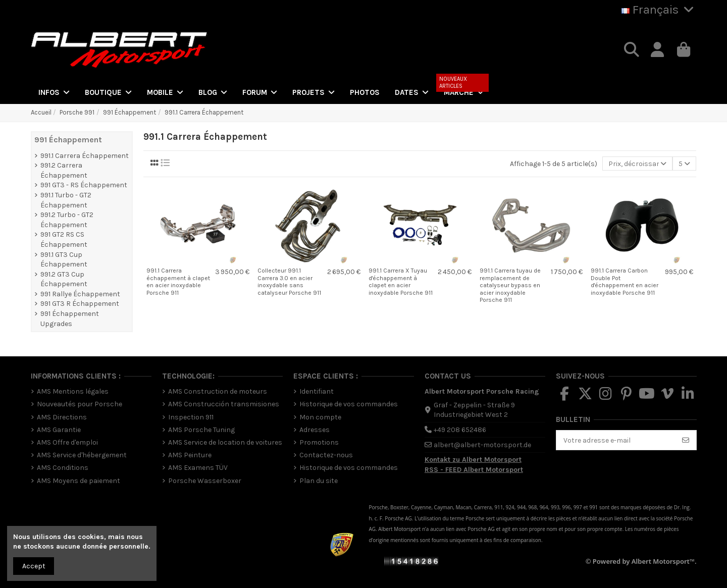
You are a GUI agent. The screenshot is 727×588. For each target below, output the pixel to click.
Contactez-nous (326, 455)
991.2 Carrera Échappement (64, 170)
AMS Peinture (190, 455)
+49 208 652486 (460, 430)
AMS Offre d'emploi (67, 442)
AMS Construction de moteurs (218, 391)
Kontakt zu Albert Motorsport (473, 460)
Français (659, 10)
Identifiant (317, 391)
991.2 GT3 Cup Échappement (64, 279)
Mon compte (320, 417)
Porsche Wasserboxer (205, 481)
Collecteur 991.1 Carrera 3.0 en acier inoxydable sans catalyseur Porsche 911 (289, 281)
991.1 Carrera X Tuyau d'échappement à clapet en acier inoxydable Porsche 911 (401, 281)
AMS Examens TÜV (198, 468)
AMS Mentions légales (73, 391)
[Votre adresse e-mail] (616, 440)
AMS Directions (62, 417)
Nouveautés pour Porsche (80, 404)
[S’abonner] (686, 440)
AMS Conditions (63, 468)
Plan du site (319, 481)
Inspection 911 (191, 417)
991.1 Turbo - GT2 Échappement (66, 200)
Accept (34, 566)
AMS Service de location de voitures (225, 442)
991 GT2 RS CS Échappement (64, 239)
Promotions (319, 442)
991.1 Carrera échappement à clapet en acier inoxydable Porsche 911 (178, 281)
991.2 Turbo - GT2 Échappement (67, 220)
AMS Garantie (59, 430)
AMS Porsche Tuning (201, 430)
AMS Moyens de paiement (79, 481)
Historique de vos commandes (349, 404)
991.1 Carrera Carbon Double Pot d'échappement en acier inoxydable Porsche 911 (625, 281)
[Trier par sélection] (637, 164)
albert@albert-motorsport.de (482, 445)
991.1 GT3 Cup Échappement (64, 260)
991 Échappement (68, 140)
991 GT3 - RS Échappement (84, 185)
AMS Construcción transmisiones (224, 404)
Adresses (315, 430)
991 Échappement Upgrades (70, 319)
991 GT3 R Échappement (80, 304)
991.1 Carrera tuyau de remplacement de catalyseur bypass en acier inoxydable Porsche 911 (510, 285)
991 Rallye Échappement (80, 294)
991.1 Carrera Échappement (85, 156)
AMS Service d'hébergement (82, 455)
